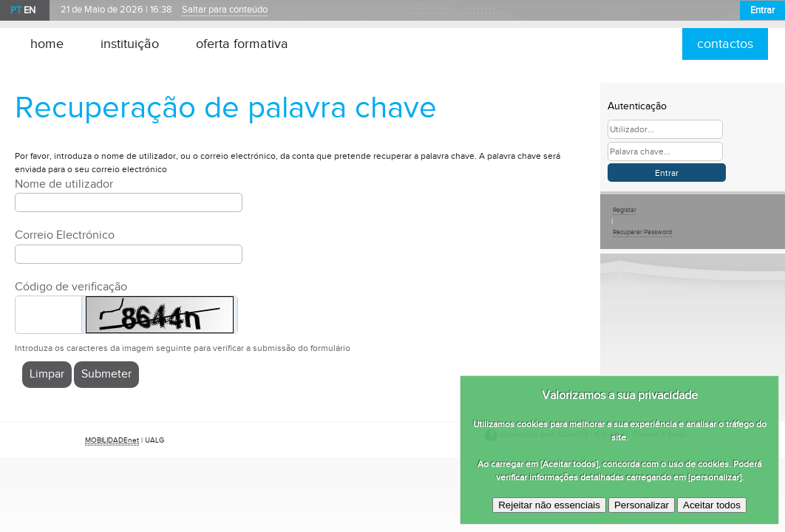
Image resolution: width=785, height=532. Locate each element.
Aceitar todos (712, 505)
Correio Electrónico (65, 235)
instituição (130, 44)
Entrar (762, 10)
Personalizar (642, 505)
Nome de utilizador (64, 184)
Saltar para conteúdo (225, 10)
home (47, 44)
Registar (625, 210)
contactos (725, 44)
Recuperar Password (642, 232)
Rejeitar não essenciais (549, 505)
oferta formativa (242, 44)
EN (30, 10)
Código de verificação (71, 287)
